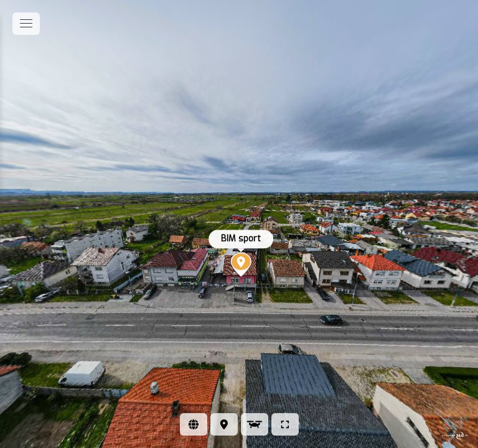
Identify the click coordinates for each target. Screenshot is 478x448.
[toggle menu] (26, 24)
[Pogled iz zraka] (255, 424)
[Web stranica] (194, 424)
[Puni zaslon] (285, 424)
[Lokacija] (224, 424)
